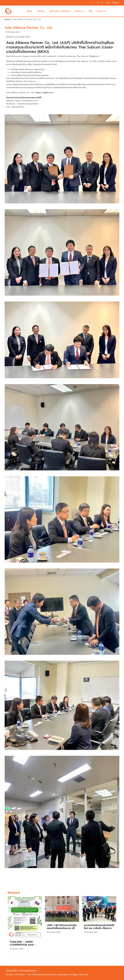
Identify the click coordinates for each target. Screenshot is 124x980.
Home (7, 19)
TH (98, 3)
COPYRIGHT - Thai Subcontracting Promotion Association (42, 975)
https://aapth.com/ (44, 93)
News (30, 11)
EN (102, 3)
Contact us (101, 11)
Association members (61, 11)
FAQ (91, 11)
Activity (42, 11)
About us (80, 11)
